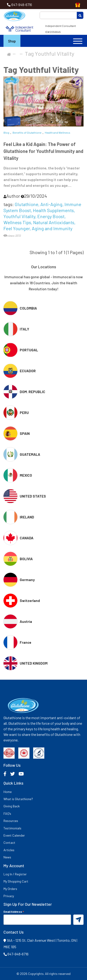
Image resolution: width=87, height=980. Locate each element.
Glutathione (26, 204)
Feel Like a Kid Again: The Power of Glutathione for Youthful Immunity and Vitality (43, 151)
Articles (9, 850)
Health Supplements (53, 210)
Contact (9, 843)
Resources (11, 821)
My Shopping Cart (16, 881)
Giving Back (12, 806)
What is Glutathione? (18, 799)
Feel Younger (17, 228)
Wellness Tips (17, 222)
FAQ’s (7, 813)
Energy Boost (51, 216)
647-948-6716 (22, 5)
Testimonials (12, 828)
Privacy (9, 896)
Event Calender (14, 835)
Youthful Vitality (19, 216)
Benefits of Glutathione (27, 133)
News (7, 857)
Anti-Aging (51, 204)
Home (8, 792)
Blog (6, 133)
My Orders (10, 889)
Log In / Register (15, 874)
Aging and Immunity (52, 228)
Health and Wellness (58, 133)
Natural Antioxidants (54, 222)
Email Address (14, 911)
